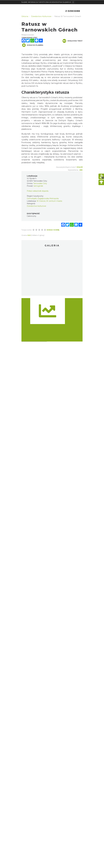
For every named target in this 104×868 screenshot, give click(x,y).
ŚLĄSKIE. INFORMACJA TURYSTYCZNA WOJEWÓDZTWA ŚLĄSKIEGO (46, 2)
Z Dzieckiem (73, 11)
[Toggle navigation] (73, 2)
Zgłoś (80, 167)
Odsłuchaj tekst (73, 41)
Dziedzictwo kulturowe (36, 206)
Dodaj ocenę (53, 230)
